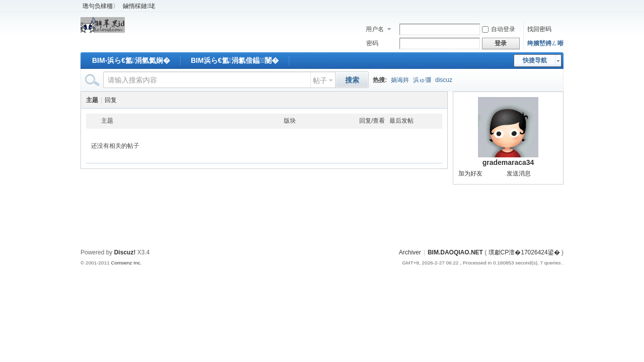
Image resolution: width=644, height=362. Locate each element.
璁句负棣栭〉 (101, 6)
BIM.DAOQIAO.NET (455, 252)
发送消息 (519, 173)
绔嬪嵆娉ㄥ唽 (545, 43)
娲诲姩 (400, 80)
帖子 (320, 80)
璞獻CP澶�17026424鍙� (524, 252)
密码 (372, 43)
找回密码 (539, 29)
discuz (444, 80)
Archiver (410, 252)
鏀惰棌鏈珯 (139, 6)
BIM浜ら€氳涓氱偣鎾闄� (235, 60)
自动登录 (499, 29)
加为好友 (470, 173)
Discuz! (125, 252)
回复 (111, 100)
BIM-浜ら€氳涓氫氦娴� (131, 60)
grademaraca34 (508, 162)
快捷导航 (535, 60)
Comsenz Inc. (126, 263)
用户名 (375, 29)
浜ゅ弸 (422, 80)
